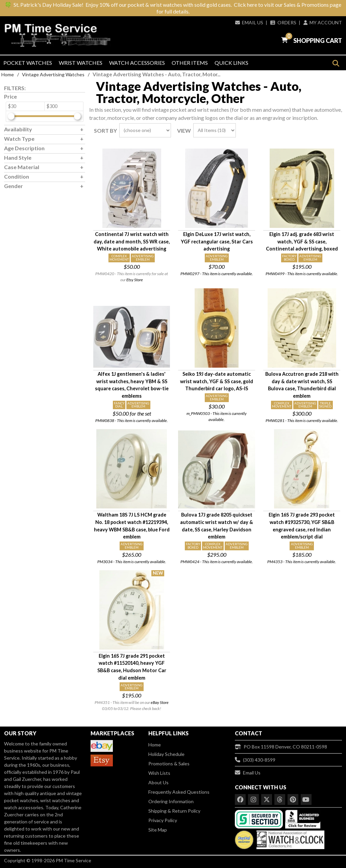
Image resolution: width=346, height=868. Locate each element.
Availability (18, 129)
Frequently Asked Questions (179, 792)
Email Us (249, 22)
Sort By (105, 130)
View (184, 130)
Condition (17, 176)
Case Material (22, 167)
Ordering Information (171, 801)
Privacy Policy (163, 820)
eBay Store (160, 702)
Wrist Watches (81, 63)
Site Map (158, 830)
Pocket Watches (28, 63)
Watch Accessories (137, 63)
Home (8, 74)
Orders (283, 22)
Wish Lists (159, 773)
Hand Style (18, 157)
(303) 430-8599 (255, 760)
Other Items (190, 63)
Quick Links (231, 63)
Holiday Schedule (166, 754)
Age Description (24, 148)
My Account (323, 22)
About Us (158, 782)
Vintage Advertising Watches (53, 74)
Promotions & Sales (169, 764)
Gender (14, 186)
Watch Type (19, 139)
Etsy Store (135, 280)
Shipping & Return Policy (174, 811)
